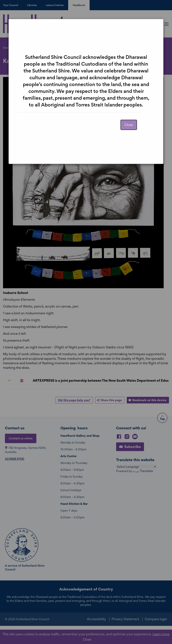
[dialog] (86, 322)
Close (129, 125)
